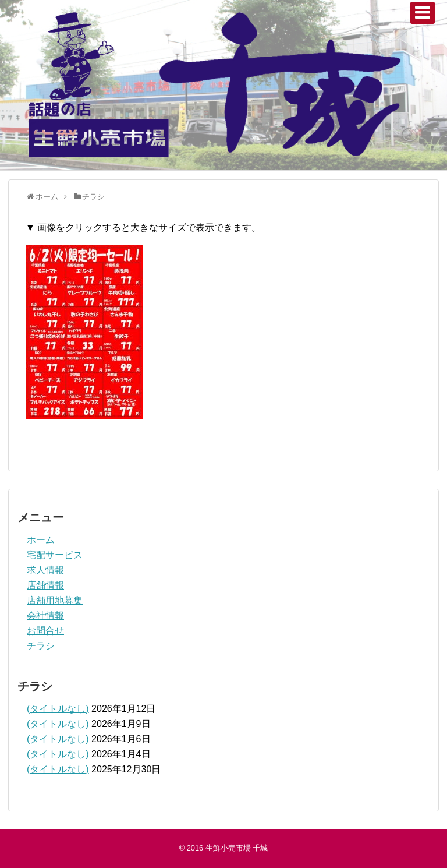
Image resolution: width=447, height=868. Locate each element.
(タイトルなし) (58, 709)
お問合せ (45, 631)
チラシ (41, 646)
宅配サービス (55, 555)
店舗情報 (45, 585)
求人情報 (45, 570)
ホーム (41, 540)
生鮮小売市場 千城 (237, 848)
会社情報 (45, 615)
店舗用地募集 (55, 600)
